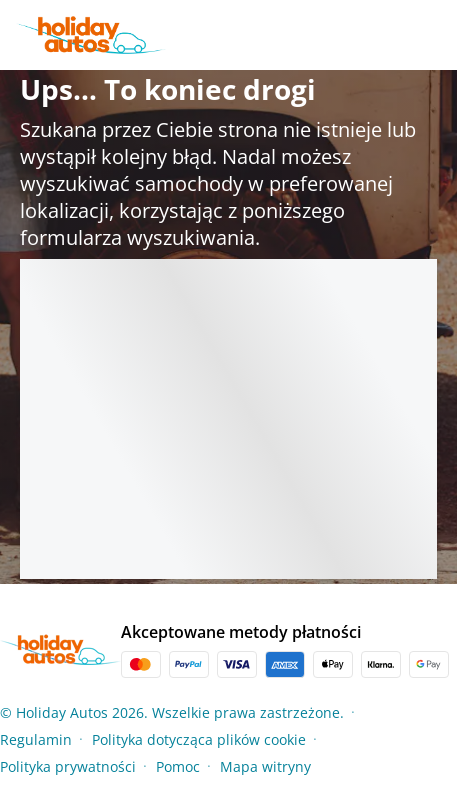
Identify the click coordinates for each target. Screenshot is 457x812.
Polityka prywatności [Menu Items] (68, 766)
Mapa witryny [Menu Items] (265, 766)
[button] (451, 739)
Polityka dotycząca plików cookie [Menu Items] (199, 739)
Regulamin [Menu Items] (36, 739)
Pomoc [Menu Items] (178, 766)
